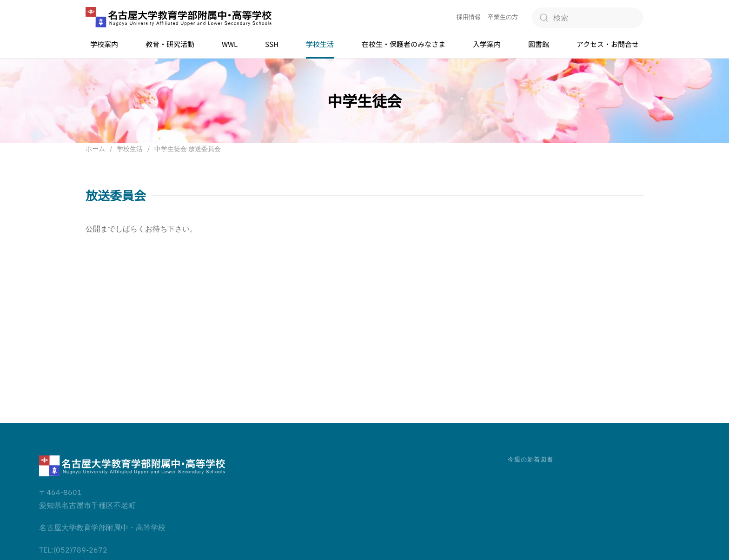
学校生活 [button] (320, 44)
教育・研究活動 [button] (170, 44)
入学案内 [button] (487, 44)
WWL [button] (230, 44)
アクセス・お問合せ (608, 44)
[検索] (588, 18)
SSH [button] (272, 44)
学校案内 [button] (104, 44)
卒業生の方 (503, 17)
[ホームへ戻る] (179, 17)
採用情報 (469, 17)
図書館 (539, 44)
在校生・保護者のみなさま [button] (404, 44)
